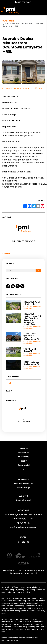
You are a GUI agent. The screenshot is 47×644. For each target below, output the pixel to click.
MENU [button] (44, 10)
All (10, 383)
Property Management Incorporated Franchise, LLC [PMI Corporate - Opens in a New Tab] (27, 572)
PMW (3, 592)
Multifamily (24, 457)
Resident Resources (23, 483)
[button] (8, 286)
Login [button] (24, 469)
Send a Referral (24, 500)
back (6, 254)
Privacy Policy (24, 592)
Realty (24, 461)
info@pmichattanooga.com (24, 527)
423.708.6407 (24, 2)
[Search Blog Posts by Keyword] (21, 271)
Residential (23, 453)
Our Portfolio (8, 21)
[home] (11, 10)
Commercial (24, 465)
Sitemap (12, 592)
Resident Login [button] (23, 488)
